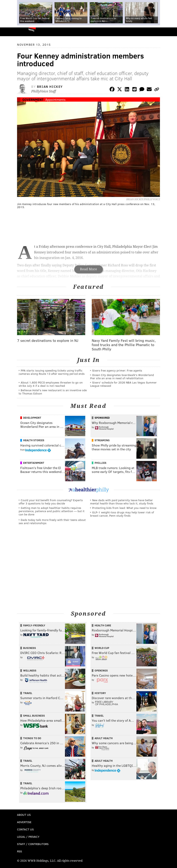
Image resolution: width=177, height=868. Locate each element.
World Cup (102, 648)
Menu (171, 32)
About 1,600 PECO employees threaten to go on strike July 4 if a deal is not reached (51, 384)
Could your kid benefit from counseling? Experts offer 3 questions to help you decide (51, 502)
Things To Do (32, 738)
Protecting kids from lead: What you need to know (124, 508)
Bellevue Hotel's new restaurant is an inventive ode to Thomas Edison (53, 392)
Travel (28, 693)
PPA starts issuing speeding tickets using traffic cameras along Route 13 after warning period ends (52, 372)
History (100, 693)
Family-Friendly (34, 625)
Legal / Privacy (28, 837)
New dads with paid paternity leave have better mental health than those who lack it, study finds (122, 502)
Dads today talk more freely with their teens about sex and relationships (52, 521)
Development (32, 418)
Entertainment (34, 463)
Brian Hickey (50, 86)
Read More (88, 269)
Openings (101, 670)
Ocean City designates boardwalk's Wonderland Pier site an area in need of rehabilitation (122, 376)
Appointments (55, 99)
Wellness (30, 670)
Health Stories (34, 440)
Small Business (34, 716)
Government (33, 99)
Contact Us (25, 829)
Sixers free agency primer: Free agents (117, 370)
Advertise (24, 822)
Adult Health (104, 738)
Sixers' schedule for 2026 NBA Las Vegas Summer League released (123, 384)
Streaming (102, 440)
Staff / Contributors (33, 844)
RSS (19, 851)
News (31, 30)
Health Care (103, 625)
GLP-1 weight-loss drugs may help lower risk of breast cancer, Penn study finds (122, 514)
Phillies (100, 463)
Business (30, 648)
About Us (24, 815)
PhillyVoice (10, 32)
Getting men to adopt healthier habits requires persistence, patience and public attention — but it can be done (52, 511)
